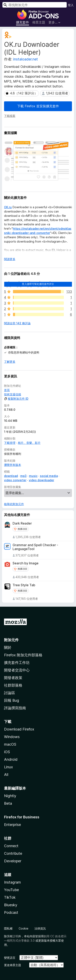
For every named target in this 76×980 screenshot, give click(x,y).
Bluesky (11, 905)
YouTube (11, 890)
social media (49, 476)
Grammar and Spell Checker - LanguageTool (35, 547)
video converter (15, 480)
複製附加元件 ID (16, 399)
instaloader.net (26, 59)
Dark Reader (22, 523)
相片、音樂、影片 (29, 443)
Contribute (13, 853)
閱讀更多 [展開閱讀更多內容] (10, 259)
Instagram (12, 882)
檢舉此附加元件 (14, 504)
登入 (71, 5)
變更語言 (10, 958)
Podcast (11, 912)
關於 (8, 647)
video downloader (41, 480)
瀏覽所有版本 (13, 465)
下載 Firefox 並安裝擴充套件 (38, 106)
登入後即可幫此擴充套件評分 (38, 284)
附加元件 (11, 640)
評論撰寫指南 (15, 708)
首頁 (7, 390)
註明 (15, 936)
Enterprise (12, 825)
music (33, 476)
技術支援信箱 (13, 394)
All (6, 775)
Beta (8, 803)
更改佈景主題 (13, 965)
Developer (13, 861)
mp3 (23, 476)
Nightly (10, 796)
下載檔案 (10, 116)
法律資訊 (40, 928)
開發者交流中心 (17, 670)
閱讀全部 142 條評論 (17, 323)
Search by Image (26, 563)
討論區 (10, 693)
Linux (9, 767)
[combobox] (35, 5)
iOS (7, 752)
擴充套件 (22, 22)
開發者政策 (13, 678)
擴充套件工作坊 (17, 663)
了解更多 (10, 362)
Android (11, 759)
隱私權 (8, 928)
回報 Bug (12, 700)
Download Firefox (19, 729)
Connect (11, 846)
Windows (12, 737)
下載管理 (10, 443)
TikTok (10, 897)
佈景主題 (39, 22)
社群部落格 (13, 685)
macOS (10, 744)
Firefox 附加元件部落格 (23, 655)
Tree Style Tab (24, 585)
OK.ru (8, 207)
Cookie (24, 928)
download (11, 476)
